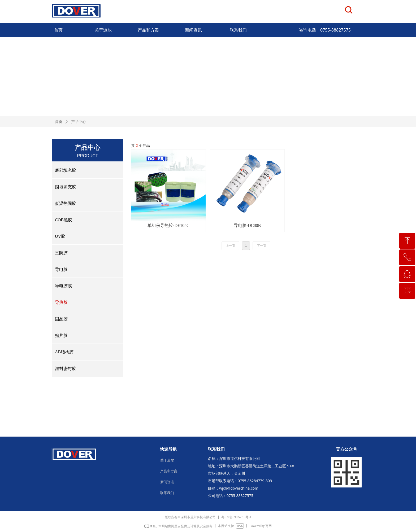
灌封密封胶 (66, 369)
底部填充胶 (66, 170)
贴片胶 (61, 335)
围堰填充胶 (66, 187)
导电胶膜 (63, 286)
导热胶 (61, 302)
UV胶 (60, 236)
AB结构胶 (64, 352)
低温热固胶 (66, 203)
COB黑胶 (64, 220)
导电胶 (61, 269)
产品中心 (79, 122)
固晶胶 (61, 319)
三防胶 (61, 253)
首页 (59, 122)
